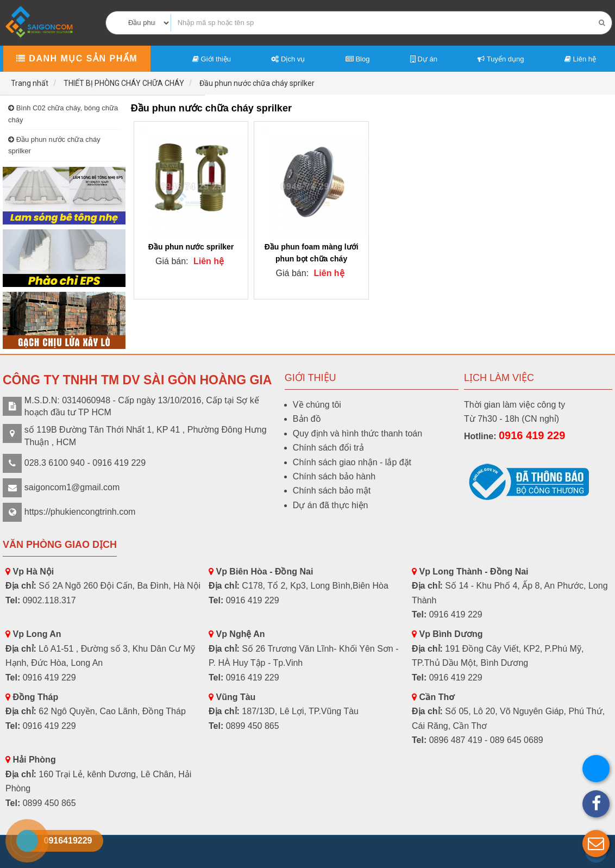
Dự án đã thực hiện (331, 505)
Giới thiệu (212, 59)
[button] (596, 844)
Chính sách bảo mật (332, 491)
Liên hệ (580, 59)
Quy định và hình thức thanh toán (357, 433)
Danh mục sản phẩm (77, 58)
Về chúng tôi (317, 405)
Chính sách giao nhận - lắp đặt (352, 462)
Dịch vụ (288, 59)
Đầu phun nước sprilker (191, 247)
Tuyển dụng (501, 59)
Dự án (424, 59)
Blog (358, 59)
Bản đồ (307, 419)
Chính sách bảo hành (334, 476)
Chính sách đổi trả (328, 448)
